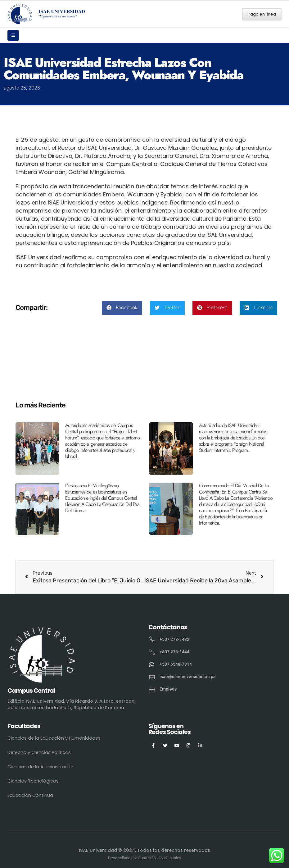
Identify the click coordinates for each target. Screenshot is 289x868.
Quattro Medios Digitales (160, 858)
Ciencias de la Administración (41, 767)
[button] (122, 308)
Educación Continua (30, 795)
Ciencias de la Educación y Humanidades (54, 738)
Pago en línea (262, 14)
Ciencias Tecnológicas (33, 781)
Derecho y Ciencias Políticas (39, 752)
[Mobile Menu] (13, 35)
